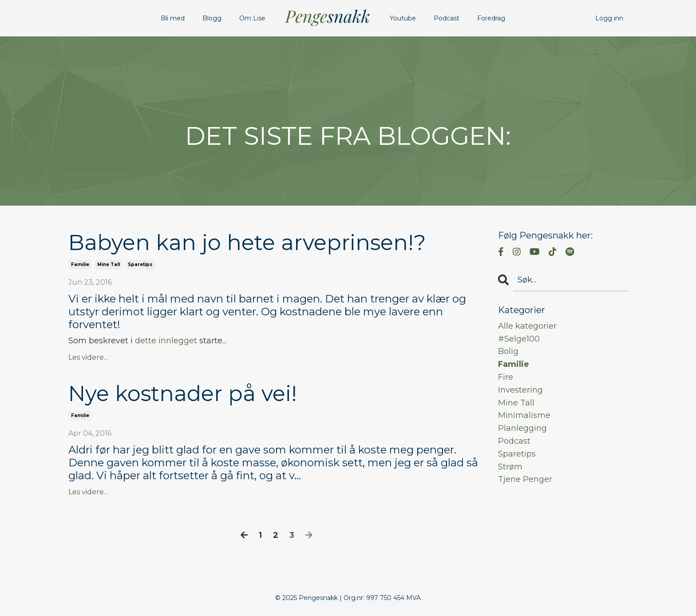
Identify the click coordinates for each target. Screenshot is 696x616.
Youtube (403, 18)
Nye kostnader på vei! (183, 394)
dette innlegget (166, 341)
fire (506, 377)
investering (520, 390)
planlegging (522, 428)
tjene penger (525, 479)
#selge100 (519, 339)
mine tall (109, 264)
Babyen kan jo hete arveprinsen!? (247, 243)
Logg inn (609, 18)
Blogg (212, 18)
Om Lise (252, 18)
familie (80, 264)
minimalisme (524, 415)
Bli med (173, 18)
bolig (508, 351)
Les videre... (88, 357)
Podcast (447, 18)
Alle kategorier (527, 326)
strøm (510, 467)
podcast (514, 441)
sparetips (140, 264)
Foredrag (491, 18)
